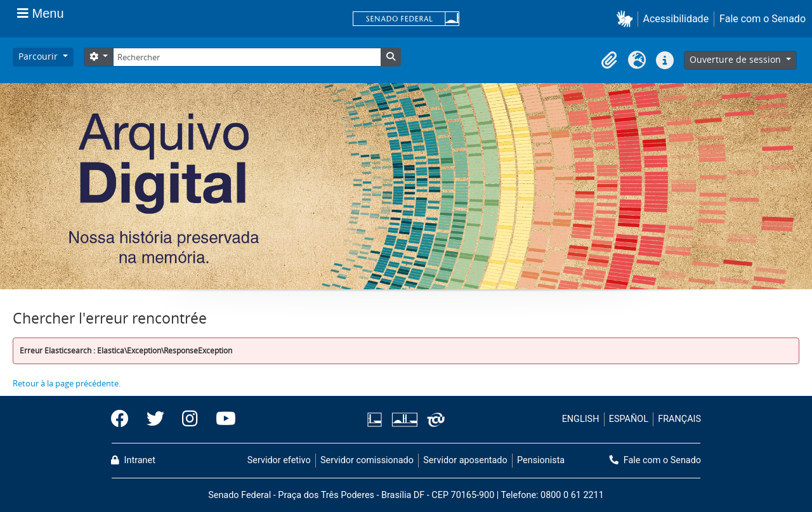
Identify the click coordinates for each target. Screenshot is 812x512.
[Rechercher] (247, 57)
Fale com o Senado (763, 19)
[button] (627, 19)
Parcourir (39, 56)
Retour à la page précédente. (67, 383)
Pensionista (541, 460)
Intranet (133, 460)
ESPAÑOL (629, 419)
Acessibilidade (676, 19)
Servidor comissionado (367, 460)
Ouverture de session (737, 59)
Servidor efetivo (279, 460)
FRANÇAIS (679, 419)
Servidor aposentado (465, 460)
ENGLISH (581, 419)
